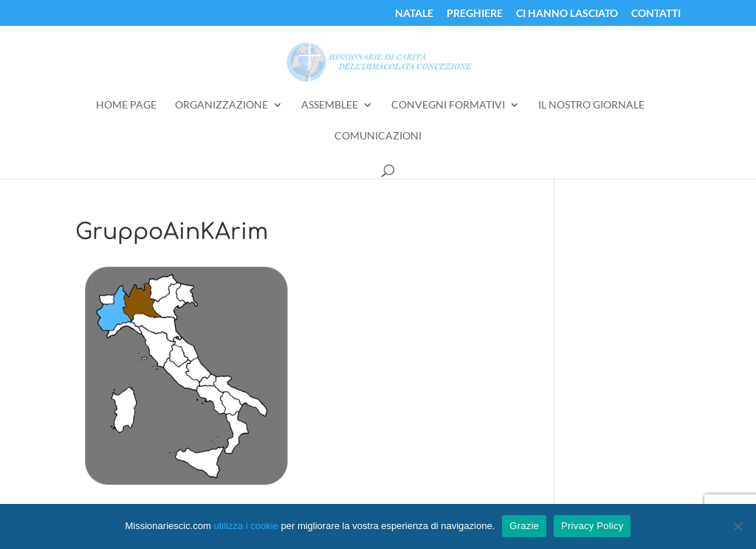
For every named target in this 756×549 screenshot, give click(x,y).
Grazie (524, 526)
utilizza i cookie (245, 526)
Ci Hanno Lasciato (567, 14)
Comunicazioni (378, 136)
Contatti (656, 14)
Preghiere (475, 14)
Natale (414, 14)
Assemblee (330, 105)
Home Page (126, 105)
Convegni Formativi (448, 105)
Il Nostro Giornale (591, 105)
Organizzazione (221, 105)
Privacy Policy (592, 526)
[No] (738, 526)
